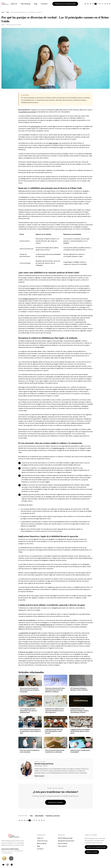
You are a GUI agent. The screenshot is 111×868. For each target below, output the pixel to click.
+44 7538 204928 (7, 853)
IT (98, 4)
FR (93, 4)
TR (105, 4)
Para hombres (63, 843)
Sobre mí (14, 4)
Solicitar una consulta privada (65, 4)
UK (108, 4)
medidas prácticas (28, 299)
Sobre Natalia (39, 816)
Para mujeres (62, 846)
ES (96, 4)
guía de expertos (59, 448)
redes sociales (53, 143)
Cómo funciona (42, 841)
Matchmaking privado (65, 838)
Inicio (3, 12)
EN (85, 4)
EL (44, 820)
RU (88, 4)
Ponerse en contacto (56, 802)
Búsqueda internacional (66, 841)
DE (91, 4)
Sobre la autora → (40, 776)
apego (33, 288)
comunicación (35, 126)
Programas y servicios (53, 816)
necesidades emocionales (27, 112)
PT (103, 4)
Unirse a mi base (92, 852)
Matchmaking (26, 4)
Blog (36, 4)
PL (100, 4)
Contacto (44, 4)
